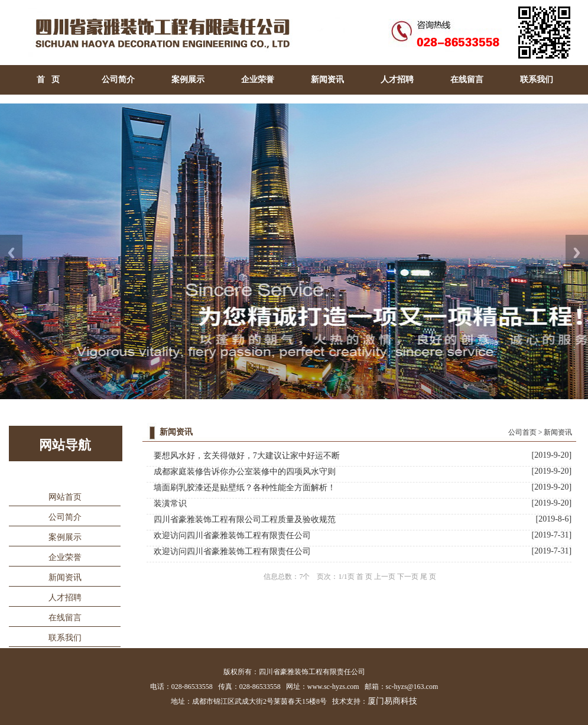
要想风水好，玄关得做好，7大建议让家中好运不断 (247, 456)
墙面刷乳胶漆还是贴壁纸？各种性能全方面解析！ (245, 488)
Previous (11, 253)
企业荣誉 (258, 80)
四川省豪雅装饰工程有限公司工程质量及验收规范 (245, 520)
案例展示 (188, 80)
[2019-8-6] (553, 519)
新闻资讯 (327, 80)
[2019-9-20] (551, 455)
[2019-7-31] (551, 535)
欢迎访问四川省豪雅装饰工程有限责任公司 (232, 535)
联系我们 (537, 80)
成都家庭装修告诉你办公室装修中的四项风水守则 (245, 472)
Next (577, 253)
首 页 (48, 80)
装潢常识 (170, 504)
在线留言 (467, 80)
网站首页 (65, 497)
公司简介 (118, 80)
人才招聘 (397, 80)
